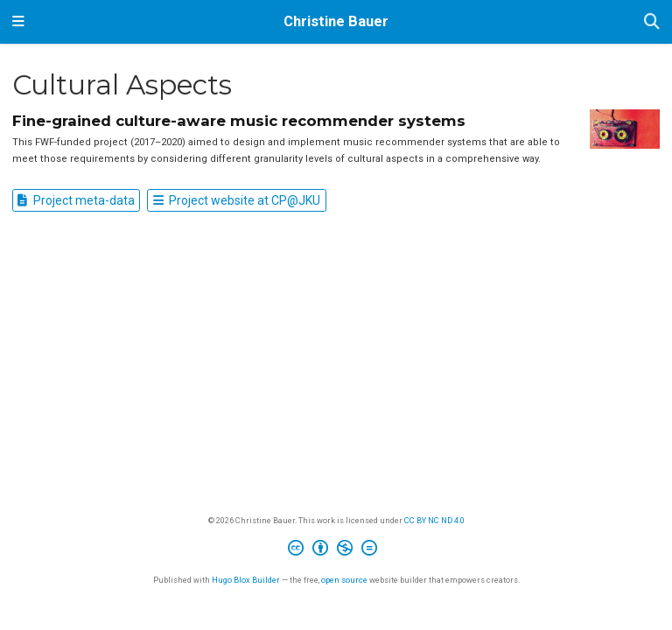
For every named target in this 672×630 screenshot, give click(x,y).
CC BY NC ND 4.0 (434, 520)
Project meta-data (76, 200)
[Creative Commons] (336, 550)
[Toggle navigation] (18, 22)
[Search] (652, 22)
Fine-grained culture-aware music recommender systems (239, 121)
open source (344, 580)
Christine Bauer (336, 21)
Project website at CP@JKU (237, 200)
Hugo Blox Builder (246, 580)
